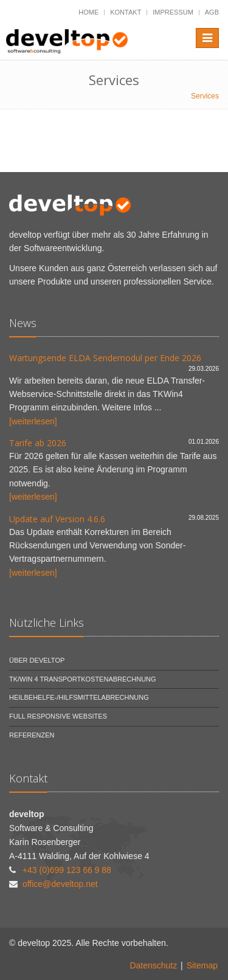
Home (88, 12)
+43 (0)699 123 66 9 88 (67, 870)
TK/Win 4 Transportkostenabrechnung (83, 679)
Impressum (173, 12)
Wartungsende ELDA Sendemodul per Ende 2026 (105, 358)
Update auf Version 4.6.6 (57, 519)
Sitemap (202, 965)
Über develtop (37, 660)
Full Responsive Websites (58, 716)
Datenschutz (153, 965)
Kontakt (126, 12)
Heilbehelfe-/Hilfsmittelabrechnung (79, 697)
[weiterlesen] (33, 421)
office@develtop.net (60, 884)
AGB (212, 12)
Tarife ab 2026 (38, 443)
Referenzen (32, 735)
